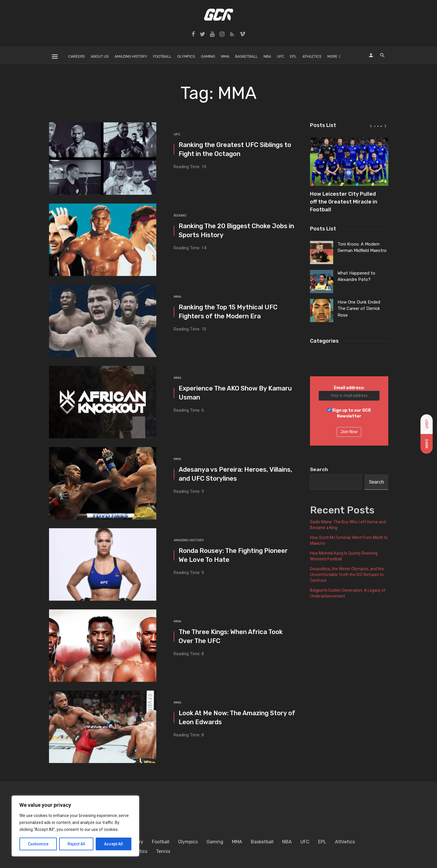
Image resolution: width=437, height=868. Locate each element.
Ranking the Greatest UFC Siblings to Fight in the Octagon (235, 149)
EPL (293, 56)
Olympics (186, 56)
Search (319, 469)
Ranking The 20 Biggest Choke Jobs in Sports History (236, 230)
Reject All (76, 844)
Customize (38, 844)
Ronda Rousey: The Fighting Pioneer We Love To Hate (233, 555)
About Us (100, 56)
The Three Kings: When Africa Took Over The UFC (231, 636)
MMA (225, 56)
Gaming (208, 56)
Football (162, 56)
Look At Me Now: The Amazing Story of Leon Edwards (237, 718)
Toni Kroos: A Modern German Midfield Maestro (362, 247)
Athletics (312, 56)
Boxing (180, 215)
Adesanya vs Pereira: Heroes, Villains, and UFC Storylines (235, 474)
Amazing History (131, 56)
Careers (77, 56)
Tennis (163, 851)
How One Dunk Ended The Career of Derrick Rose (359, 309)
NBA (267, 56)
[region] (75, 826)
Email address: (349, 393)
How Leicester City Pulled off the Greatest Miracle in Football (344, 200)
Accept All (114, 844)
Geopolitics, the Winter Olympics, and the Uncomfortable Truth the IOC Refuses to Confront (347, 575)
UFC (281, 56)
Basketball (246, 56)
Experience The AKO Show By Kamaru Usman (235, 393)
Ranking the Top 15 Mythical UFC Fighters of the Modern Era (228, 312)
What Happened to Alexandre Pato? (356, 276)
